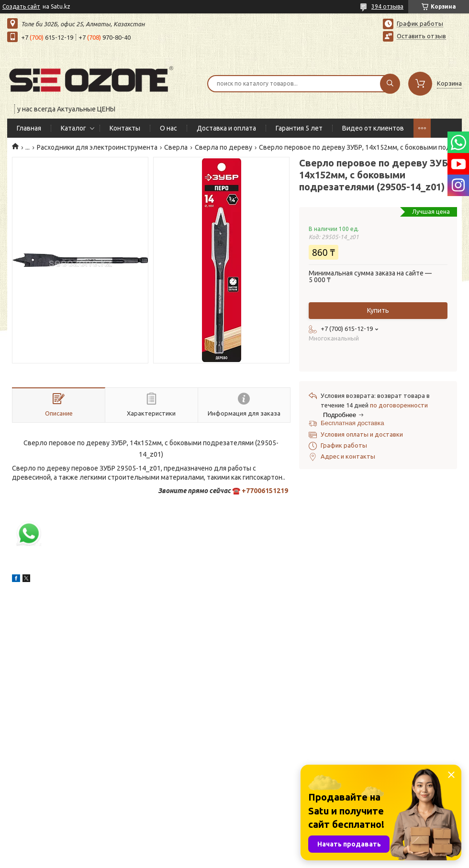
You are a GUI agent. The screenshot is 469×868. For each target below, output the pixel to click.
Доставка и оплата (226, 128)
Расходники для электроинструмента (97, 147)
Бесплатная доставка (352, 423)
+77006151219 (265, 491)
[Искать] (390, 84)
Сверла (176, 147)
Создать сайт (21, 6)
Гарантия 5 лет (299, 128)
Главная (29, 128)
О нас (168, 128)
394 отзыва (387, 6)
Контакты (125, 128)
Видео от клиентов (373, 128)
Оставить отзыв (421, 36)
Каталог (73, 128)
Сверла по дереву (223, 147)
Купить (378, 310)
